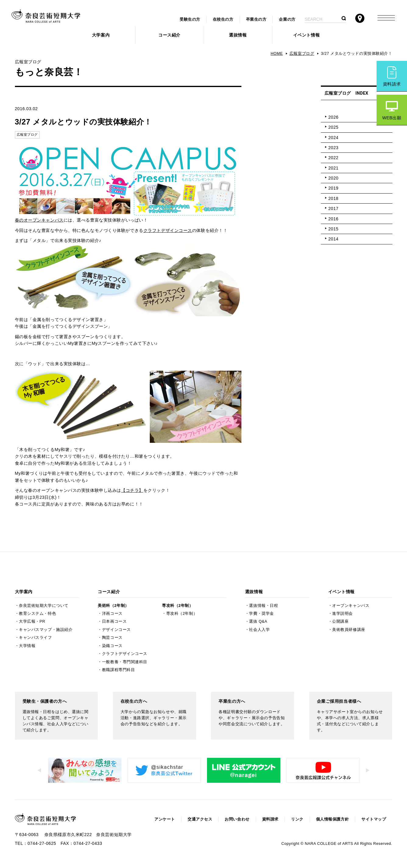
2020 (333, 178)
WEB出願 (392, 118)
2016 (333, 219)
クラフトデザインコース (168, 230)
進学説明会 (342, 614)
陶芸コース (112, 638)
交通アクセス (200, 819)
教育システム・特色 (37, 614)
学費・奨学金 (261, 614)
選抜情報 (238, 35)
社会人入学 (259, 630)
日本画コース (114, 621)
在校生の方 (223, 19)
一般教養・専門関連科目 (125, 662)
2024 (333, 138)
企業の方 (287, 19)
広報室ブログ (302, 54)
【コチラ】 (132, 490)
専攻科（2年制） (177, 606)
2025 (333, 127)
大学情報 (27, 646)
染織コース (112, 646)
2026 (333, 117)
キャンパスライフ (35, 638)
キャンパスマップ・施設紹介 (46, 630)
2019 (333, 188)
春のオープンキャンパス (39, 220)
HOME (277, 54)
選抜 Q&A (258, 621)
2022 (333, 158)
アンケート (165, 819)
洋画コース (112, 614)
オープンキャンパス (351, 606)
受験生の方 (190, 19)
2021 (333, 168)
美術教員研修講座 (349, 630)
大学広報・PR (32, 621)
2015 (333, 229)
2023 (333, 148)
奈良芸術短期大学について (44, 606)
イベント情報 (306, 35)
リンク (297, 819)
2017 (333, 208)
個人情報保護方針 (332, 819)
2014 (333, 239)
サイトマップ (374, 819)
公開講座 (340, 621)
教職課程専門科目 (118, 670)
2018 (333, 198)
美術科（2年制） (113, 606)
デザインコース (116, 630)
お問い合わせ (237, 819)
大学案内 (101, 35)
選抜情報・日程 (263, 606)
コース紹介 (169, 35)
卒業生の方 (256, 19)
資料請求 (392, 84)
